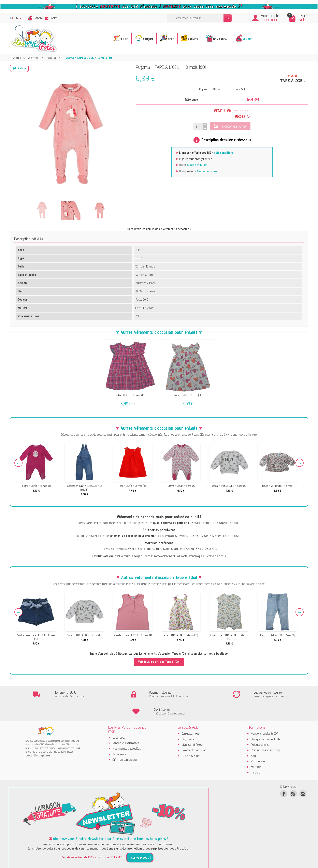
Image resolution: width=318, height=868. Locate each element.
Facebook (256, 750)
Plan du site (258, 744)
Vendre (39, 18)
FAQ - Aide (188, 722)
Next (300, 463)
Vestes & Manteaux (213, 536)
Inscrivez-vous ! (140, 840)
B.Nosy (200, 549)
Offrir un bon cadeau (125, 742)
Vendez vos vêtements (126, 726)
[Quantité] (198, 127)
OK (228, 18)
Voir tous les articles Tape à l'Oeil (159, 662)
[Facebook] (284, 776)
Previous (18, 463)
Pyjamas (195, 536)
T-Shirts (183, 536)
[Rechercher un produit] (195, 18)
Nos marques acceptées (127, 731)
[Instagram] (303, 776)
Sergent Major (162, 549)
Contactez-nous (207, 171)
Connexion (269, 20)
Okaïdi (175, 549)
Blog (253, 739)
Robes (160, 536)
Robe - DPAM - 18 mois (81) (188, 395)
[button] (19, 68)
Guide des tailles (197, 165)
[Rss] (293, 776)
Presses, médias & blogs (265, 733)
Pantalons (171, 536)
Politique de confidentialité (266, 722)
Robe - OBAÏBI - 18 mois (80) (130, 395)
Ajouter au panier (230, 126)
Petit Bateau (187, 549)
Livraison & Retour (192, 727)
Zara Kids (211, 549)
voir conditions (224, 153)
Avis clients (119, 737)
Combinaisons (234, 536)
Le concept (119, 720)
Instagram (257, 755)
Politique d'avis (260, 727)
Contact (52, 18)
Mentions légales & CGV (264, 716)
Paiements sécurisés (194, 733)
